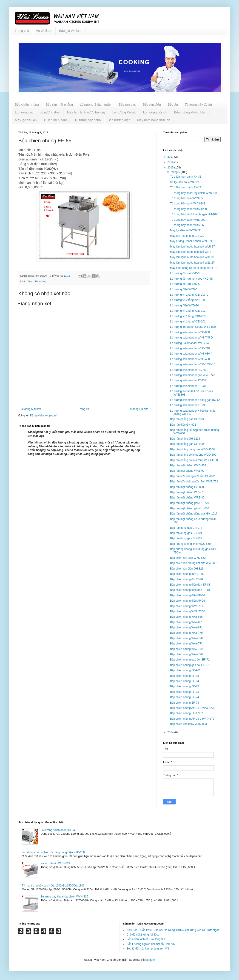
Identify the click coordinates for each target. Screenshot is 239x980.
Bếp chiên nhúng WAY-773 (186, 644)
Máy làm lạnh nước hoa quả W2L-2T (192, 263)
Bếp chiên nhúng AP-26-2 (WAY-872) (193, 719)
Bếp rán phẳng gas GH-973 (187, 419)
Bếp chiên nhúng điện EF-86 (188, 595)
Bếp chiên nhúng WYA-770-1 (188, 611)
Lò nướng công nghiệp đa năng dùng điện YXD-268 (53, 852)
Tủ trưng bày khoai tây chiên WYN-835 (194, 193)
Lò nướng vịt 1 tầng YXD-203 (188, 316)
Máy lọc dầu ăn (26, 120)
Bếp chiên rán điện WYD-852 (188, 558)
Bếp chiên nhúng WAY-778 (186, 638)
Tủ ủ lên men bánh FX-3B (186, 177)
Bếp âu (173, 105)
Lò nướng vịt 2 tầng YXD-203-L (189, 295)
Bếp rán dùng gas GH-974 (186, 528)
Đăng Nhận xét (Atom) (44, 416)
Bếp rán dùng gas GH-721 (186, 533)
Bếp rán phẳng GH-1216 (185, 439)
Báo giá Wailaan (71, 31)
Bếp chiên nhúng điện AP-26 (188, 601)
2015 (171, 168)
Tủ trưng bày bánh (88, 120)
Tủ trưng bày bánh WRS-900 (188, 220)
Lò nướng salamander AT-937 (188, 386)
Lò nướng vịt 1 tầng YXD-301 (188, 311)
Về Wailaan (44, 31)
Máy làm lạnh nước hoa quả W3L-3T (192, 257)
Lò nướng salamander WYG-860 (190, 332)
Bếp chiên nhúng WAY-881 (186, 622)
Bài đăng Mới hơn (30, 409)
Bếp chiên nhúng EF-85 (185, 676)
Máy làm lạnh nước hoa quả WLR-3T (193, 247)
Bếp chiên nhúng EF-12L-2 (186, 713)
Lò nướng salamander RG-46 (188, 370)
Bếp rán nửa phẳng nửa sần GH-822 (192, 476)
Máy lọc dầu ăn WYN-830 (186, 230)
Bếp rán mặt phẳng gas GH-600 (190, 508)
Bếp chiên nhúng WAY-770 (186, 654)
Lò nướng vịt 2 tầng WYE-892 (188, 300)
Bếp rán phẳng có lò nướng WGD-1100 (194, 460)
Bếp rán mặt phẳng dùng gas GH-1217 (194, 514)
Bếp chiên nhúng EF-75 (185, 692)
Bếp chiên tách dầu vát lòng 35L (146, 939)
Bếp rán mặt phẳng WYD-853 (188, 465)
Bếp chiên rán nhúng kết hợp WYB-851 (194, 563)
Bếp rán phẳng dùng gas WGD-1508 (192, 449)
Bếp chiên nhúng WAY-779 (186, 633)
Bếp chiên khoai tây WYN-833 (188, 724)
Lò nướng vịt (24, 112)
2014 (171, 732)
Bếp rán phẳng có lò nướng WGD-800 (193, 455)
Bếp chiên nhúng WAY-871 (186, 628)
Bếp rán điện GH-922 (183, 425)
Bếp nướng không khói (190, 112)
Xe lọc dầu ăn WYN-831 (185, 182)
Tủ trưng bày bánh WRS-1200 (188, 209)
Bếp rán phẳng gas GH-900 (187, 444)
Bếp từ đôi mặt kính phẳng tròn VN (148, 949)
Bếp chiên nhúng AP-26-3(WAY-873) (192, 708)
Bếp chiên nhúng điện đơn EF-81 (190, 590)
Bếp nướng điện (119, 120)
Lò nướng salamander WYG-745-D (191, 338)
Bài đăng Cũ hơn (138, 409)
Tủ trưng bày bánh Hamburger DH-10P (194, 214)
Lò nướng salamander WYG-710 (190, 348)
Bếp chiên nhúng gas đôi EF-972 (190, 665)
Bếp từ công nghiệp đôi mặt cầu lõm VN (151, 944)
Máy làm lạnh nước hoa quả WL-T (191, 252)
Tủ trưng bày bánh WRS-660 (188, 225)
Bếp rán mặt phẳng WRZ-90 (187, 471)
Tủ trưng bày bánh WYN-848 (188, 204)
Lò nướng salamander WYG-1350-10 (193, 364)
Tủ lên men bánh (55, 120)
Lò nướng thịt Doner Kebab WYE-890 (193, 327)
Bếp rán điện (152, 105)
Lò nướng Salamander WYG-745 (190, 343)
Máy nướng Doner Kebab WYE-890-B (193, 241)
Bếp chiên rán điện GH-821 (187, 569)
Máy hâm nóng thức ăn (154, 120)
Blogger (150, 960)
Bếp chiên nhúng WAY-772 (186, 649)
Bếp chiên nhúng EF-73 (185, 703)
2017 (171, 157)
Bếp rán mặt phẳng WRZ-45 (187, 498)
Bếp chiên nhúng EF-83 (185, 686)
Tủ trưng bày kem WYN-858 (187, 198)
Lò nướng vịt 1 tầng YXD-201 (188, 322)
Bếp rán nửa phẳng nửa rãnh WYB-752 (194, 482)
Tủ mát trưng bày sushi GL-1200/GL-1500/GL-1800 (53, 886)
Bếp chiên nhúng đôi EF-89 (187, 579)
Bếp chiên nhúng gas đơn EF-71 (190, 660)
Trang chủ (22, 31)
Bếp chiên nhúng (27, 105)
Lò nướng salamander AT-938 (188, 380)
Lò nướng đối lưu (155, 112)
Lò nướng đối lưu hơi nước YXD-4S (191, 279)
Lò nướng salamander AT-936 (188, 405)
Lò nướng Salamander (96, 105)
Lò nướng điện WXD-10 (184, 306)
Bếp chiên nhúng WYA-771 (187, 606)
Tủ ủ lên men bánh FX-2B (186, 187)
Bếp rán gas (127, 105)
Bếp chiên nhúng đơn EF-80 (187, 574)
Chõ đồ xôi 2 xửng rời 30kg (143, 935)
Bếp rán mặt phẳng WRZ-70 (187, 492)
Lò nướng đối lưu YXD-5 (185, 284)
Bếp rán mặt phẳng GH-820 (187, 487)
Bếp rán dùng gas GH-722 (186, 538)
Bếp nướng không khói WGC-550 (190, 544)
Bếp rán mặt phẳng (59, 105)
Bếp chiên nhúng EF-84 (185, 681)
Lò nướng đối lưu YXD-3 (185, 273)
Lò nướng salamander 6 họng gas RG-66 (195, 400)
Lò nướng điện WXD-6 (184, 289)
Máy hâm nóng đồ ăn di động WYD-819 (194, 268)
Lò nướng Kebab (124, 112)
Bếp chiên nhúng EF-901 (185, 670)
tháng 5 (176, 172)
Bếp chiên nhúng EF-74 (185, 697)
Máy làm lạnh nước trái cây (86, 112)
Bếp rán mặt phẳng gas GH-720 (190, 503)
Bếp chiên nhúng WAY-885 (186, 617)
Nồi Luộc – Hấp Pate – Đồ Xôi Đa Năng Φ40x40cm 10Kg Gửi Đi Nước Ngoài (173, 930)
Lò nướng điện (50, 112)
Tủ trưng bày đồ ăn (198, 105)
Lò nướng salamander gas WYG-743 (193, 375)
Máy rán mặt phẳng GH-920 (187, 236)
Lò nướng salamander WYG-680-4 (191, 354)
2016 (171, 162)
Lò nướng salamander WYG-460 (190, 359)
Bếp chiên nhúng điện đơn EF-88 (190, 585)
